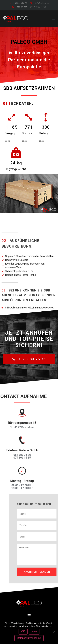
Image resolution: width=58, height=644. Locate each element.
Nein (34, 631)
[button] (53, 19)
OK (23, 631)
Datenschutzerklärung (29, 638)
